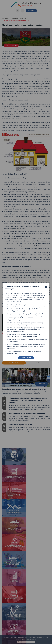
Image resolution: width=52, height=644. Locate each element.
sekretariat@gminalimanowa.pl (16, 311)
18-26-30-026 (24, 318)
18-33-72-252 (35, 309)
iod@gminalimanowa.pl (14, 320)
